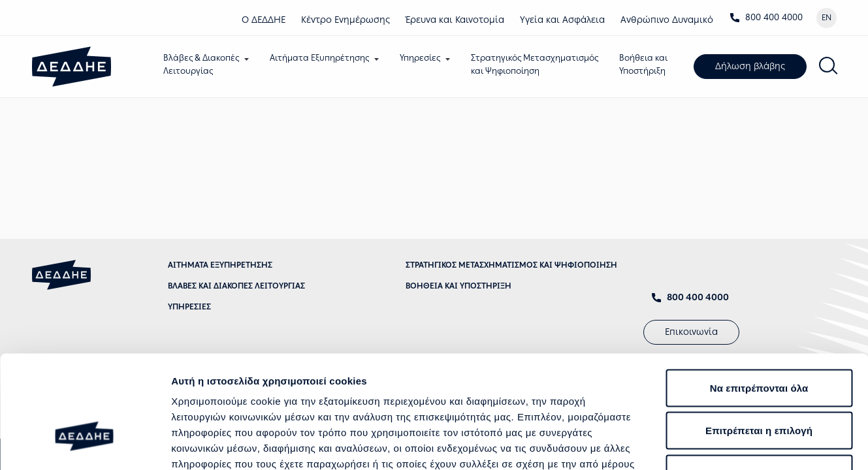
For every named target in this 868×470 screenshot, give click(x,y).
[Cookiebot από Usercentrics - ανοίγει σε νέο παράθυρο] (85, 445)
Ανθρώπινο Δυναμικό (667, 20)
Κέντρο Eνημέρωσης (346, 20)
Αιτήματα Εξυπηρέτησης (323, 58)
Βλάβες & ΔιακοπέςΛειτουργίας (204, 64)
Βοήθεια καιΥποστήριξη (647, 64)
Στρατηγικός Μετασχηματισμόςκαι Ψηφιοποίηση (538, 64)
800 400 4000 (766, 17)
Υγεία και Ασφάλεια (562, 20)
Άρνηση (759, 384)
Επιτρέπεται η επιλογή (759, 342)
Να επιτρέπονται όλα (759, 299)
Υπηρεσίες (423, 58)
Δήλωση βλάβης (753, 67)
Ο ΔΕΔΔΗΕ (264, 20)
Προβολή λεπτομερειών (776, 444)
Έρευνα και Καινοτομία (455, 20)
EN (827, 18)
